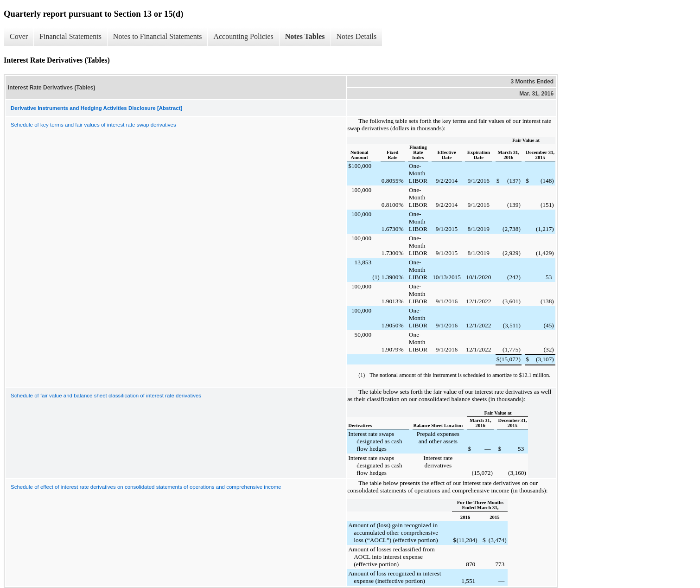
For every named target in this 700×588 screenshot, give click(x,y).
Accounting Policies (243, 36)
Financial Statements (70, 36)
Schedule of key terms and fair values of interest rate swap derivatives (93, 125)
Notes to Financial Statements (158, 36)
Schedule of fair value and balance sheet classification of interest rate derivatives (106, 396)
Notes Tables (305, 36)
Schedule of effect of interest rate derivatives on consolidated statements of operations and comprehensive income (146, 487)
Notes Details (357, 36)
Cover (19, 36)
